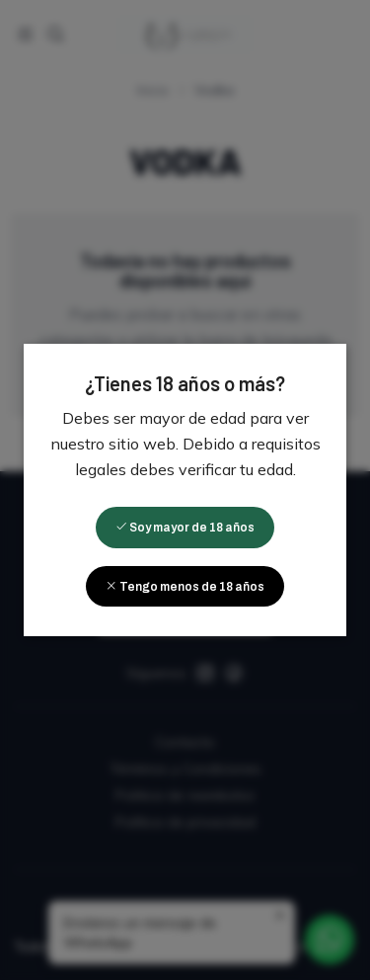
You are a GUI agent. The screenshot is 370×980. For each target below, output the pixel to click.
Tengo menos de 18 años (185, 587)
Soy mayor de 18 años (185, 528)
